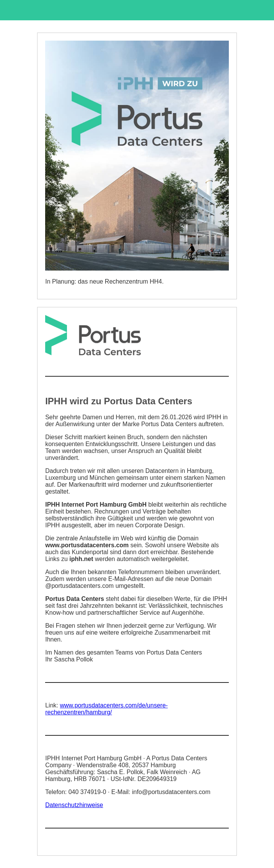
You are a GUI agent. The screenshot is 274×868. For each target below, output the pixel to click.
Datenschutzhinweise (74, 805)
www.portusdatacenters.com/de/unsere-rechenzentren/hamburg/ (106, 709)
